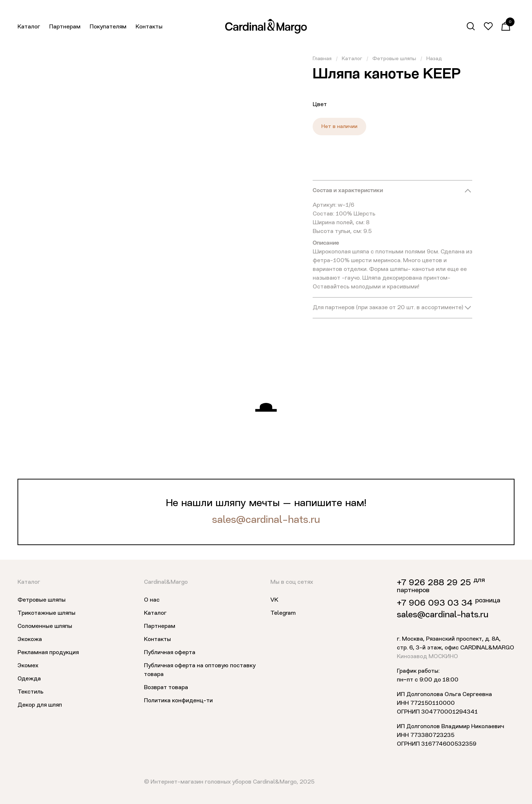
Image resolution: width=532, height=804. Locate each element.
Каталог (29, 27)
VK (274, 600)
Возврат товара (166, 688)
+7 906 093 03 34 (435, 603)
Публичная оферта (170, 653)
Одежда (29, 679)
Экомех (28, 666)
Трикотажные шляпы (46, 613)
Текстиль (30, 692)
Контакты (149, 27)
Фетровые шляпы (394, 59)
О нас (152, 600)
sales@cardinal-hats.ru (266, 520)
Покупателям (108, 27)
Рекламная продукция (48, 653)
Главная (322, 59)
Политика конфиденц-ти (178, 701)
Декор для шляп (40, 705)
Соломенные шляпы (45, 626)
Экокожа (30, 640)
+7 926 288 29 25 (434, 583)
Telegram (283, 613)
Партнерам (65, 27)
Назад (434, 59)
